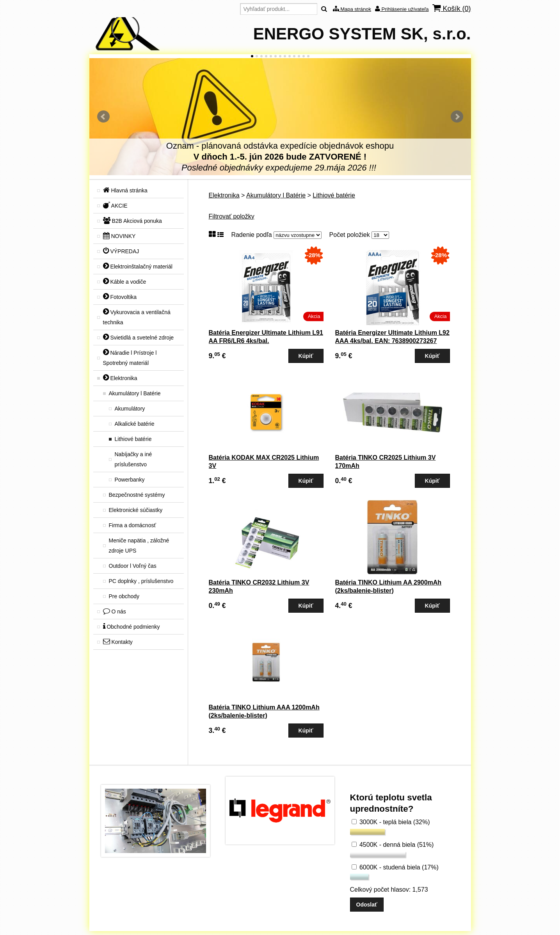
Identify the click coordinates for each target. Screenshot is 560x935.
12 (304, 56)
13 (308, 56)
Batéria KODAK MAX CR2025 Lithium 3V (264, 462)
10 (294, 56)
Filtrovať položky (232, 216)
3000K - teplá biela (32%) (391, 822)
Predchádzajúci (103, 117)
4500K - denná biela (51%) (393, 845)
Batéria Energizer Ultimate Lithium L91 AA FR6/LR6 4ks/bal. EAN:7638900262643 (266, 341)
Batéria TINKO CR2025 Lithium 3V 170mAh (386, 462)
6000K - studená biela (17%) (395, 867)
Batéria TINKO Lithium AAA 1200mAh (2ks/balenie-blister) (264, 711)
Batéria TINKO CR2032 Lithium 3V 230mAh (259, 587)
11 (299, 56)
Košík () (452, 8)
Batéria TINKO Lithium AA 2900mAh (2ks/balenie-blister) (388, 587)
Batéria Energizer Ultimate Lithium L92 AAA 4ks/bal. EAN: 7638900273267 (392, 337)
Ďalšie (457, 117)
